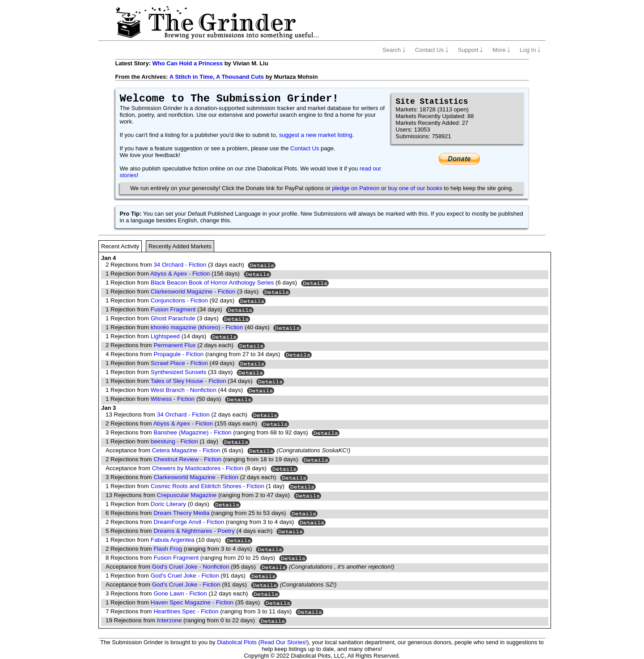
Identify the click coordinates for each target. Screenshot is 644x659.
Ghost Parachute (173, 318)
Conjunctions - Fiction (179, 300)
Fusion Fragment (173, 309)
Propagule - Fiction (178, 354)
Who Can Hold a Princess (188, 63)
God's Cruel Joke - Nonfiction (191, 567)
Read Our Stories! (284, 642)
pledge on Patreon (356, 188)
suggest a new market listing (316, 135)
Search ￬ (394, 50)
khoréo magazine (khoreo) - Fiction (197, 327)
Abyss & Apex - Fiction (180, 274)
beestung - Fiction (174, 441)
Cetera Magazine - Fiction (186, 450)
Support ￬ (470, 50)
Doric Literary (168, 504)
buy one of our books (415, 188)
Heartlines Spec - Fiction (186, 611)
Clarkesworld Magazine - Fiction (193, 291)
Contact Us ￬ (432, 50)
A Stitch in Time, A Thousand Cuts (217, 77)
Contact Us (305, 148)
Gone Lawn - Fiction (180, 593)
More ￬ (501, 50)
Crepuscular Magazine (187, 495)
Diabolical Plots (237, 642)
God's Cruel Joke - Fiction (185, 576)
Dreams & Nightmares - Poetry (194, 531)
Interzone (169, 620)
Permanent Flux (174, 345)
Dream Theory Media (181, 513)
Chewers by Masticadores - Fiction (198, 468)
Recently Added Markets (180, 246)
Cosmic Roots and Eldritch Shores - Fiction (208, 486)
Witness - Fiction (173, 399)
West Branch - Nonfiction (184, 390)
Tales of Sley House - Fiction (189, 381)
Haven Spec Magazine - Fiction (192, 602)
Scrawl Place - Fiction (179, 363)
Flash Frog (168, 549)
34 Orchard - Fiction (180, 265)
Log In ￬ (530, 50)
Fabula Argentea (173, 540)
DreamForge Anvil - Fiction (189, 522)
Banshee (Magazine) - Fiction (192, 432)
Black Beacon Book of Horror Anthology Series (212, 283)
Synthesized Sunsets (178, 372)
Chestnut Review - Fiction (187, 459)
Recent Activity (120, 246)
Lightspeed (165, 336)
